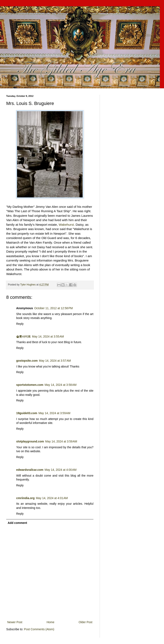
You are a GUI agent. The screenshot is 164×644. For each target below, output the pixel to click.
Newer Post (15, 622)
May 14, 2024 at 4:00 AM (61, 470)
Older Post (86, 622)
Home (50, 622)
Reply (20, 324)
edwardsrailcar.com (30, 470)
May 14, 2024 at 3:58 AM (61, 385)
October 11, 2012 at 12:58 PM (54, 308)
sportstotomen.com (30, 385)
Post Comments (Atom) (39, 629)
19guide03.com (27, 413)
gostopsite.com (27, 361)
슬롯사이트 (23, 336)
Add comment (17, 523)
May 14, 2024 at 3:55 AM (48, 336)
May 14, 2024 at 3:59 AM (54, 413)
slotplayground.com (30, 441)
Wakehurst (66, 225)
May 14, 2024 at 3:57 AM (55, 361)
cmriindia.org (25, 498)
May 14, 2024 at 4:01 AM (52, 498)
